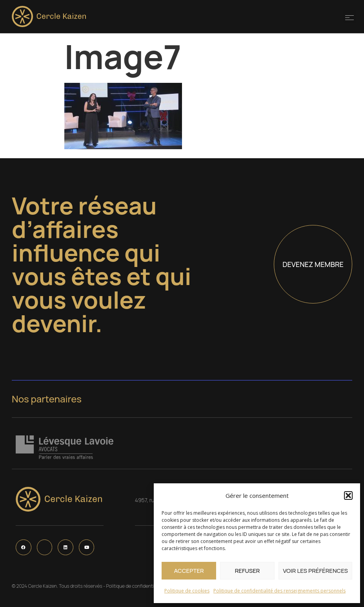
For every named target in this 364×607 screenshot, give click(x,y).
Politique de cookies (187, 591)
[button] (348, 495)
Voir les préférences (315, 571)
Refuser (248, 571)
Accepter (189, 571)
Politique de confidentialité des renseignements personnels (279, 591)
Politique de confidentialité (134, 586)
